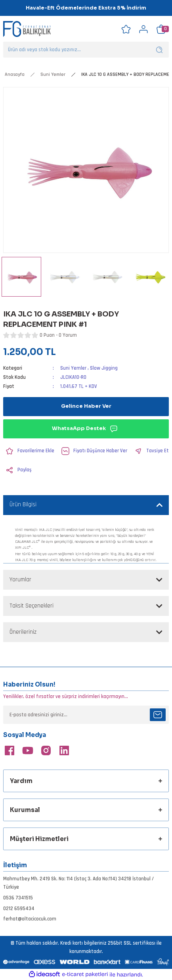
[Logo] (27, 29)
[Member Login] (143, 29)
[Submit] (158, 715)
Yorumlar (20, 580)
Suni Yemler (73, 368)
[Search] (86, 50)
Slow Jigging (104, 368)
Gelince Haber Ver (86, 406)
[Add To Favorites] (29, 451)
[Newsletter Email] (86, 715)
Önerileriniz (23, 632)
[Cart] (161, 29)
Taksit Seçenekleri (32, 606)
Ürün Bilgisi (23, 504)
